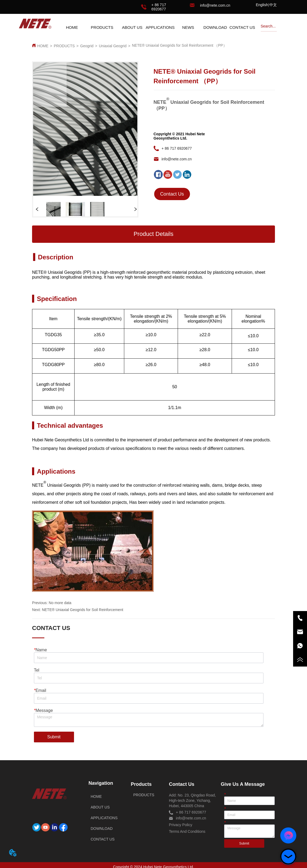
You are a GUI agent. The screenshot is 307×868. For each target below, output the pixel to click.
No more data (60, 603)
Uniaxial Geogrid (113, 46)
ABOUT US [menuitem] (132, 27)
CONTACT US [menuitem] (242, 27)
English (262, 5)
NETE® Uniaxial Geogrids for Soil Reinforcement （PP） (179, 45)
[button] (102, 27)
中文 (273, 5)
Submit (54, 737)
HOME (43, 46)
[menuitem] (102, 27)
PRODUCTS (64, 46)
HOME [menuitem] (72, 27)
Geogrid (87, 46)
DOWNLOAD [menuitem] (215, 27)
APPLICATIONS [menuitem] (160, 27)
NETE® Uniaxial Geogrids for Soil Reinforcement (83, 610)
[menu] (157, 27)
